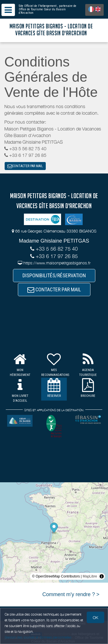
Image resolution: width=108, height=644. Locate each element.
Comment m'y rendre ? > (71, 594)
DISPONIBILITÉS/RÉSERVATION (54, 275)
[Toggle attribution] (102, 576)
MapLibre (90, 576)
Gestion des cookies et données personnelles (38, 637)
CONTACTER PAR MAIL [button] (25, 166)
